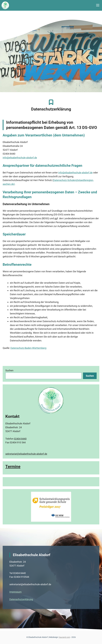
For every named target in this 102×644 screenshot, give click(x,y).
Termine (13, 466)
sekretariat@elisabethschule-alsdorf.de (26, 454)
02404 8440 (20, 439)
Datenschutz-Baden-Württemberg (28, 348)
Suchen (9, 370)
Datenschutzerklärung (21, 599)
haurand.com (64, 637)
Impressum (15, 592)
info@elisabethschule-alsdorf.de (20, 158)
